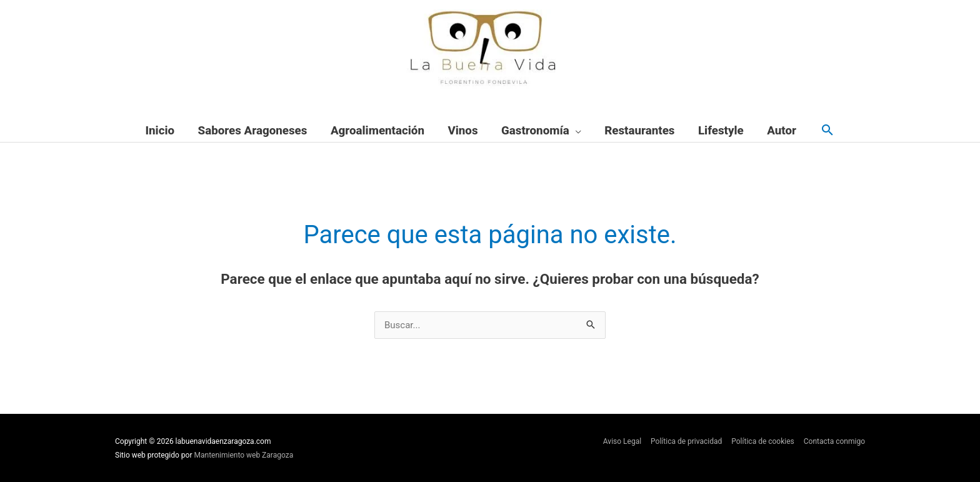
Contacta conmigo (834, 441)
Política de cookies (763, 441)
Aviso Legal (622, 441)
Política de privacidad (686, 441)
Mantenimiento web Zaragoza (244, 455)
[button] (827, 131)
